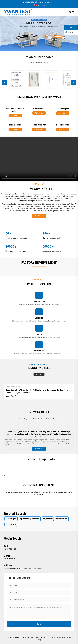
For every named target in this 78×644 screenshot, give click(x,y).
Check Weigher (63, 109)
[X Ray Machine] (39, 105)
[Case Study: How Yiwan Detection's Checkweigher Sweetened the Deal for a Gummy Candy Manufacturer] (39, 382)
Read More (39, 216)
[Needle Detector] (63, 121)
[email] (46, 2)
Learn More (11, 396)
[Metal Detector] (15, 121)
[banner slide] (39, 33)
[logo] (18, 12)
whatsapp (71, 32)
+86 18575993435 (10, 549)
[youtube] (44, 5)
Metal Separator (39, 125)
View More (15, 116)
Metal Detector (15, 125)
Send (39, 624)
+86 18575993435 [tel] (30, 2)
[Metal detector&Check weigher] (15, 105)
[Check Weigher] (63, 105)
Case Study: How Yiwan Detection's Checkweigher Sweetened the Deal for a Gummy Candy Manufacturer (37, 391)
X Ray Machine (39, 109)
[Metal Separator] (39, 121)
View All (39, 374)
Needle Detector (63, 125)
